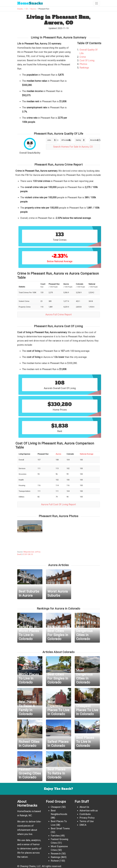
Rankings (84, 68)
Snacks (30, 3)
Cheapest (56, 807)
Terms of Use (87, 821)
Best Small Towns (60, 828)
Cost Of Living (87, 60)
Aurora (33, 9)
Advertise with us (89, 811)
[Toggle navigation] (97, 3)
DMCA (83, 825)
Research (56, 854)
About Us (84, 807)
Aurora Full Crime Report (59, 314)
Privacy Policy (87, 818)
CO (27, 9)
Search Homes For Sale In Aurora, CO (73, 147)
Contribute (85, 814)
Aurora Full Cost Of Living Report (58, 504)
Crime (83, 57)
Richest (55, 861)
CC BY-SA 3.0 (28, 554)
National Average (87, 454)
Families (55, 836)
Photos (83, 64)
